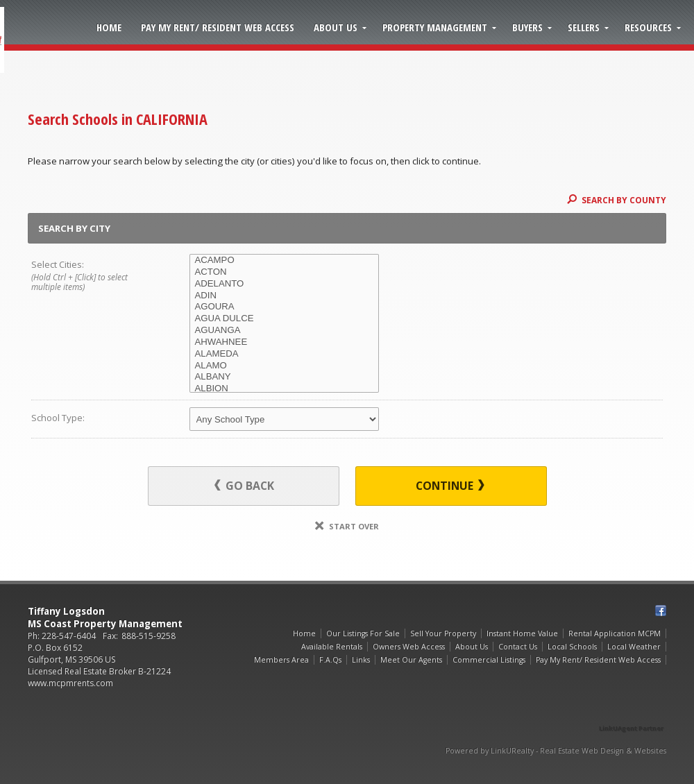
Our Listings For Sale (363, 633)
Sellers (584, 27)
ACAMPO (284, 261)
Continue (450, 486)
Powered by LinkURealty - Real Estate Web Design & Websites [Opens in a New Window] (556, 751)
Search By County (617, 200)
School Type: (58, 418)
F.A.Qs (330, 660)
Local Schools (572, 647)
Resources (648, 27)
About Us (336, 27)
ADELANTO (284, 284)
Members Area (281, 660)
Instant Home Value (522, 633)
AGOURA (284, 307)
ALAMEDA (284, 354)
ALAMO (284, 366)
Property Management (435, 27)
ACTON (284, 272)
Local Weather (634, 647)
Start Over (347, 526)
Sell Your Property (443, 633)
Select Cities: (94, 276)
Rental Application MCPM (615, 633)
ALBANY (284, 377)
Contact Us (518, 647)
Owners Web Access (409, 647)
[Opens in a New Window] (632, 709)
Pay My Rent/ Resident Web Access (218, 27)
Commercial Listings (489, 660)
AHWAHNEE (284, 342)
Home (109, 27)
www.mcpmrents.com (70, 683)
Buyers (527, 27)
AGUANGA (284, 331)
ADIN (284, 296)
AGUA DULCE (284, 319)
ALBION (284, 389)
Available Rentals (332, 647)
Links (361, 660)
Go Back (244, 486)
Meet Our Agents (411, 660)
